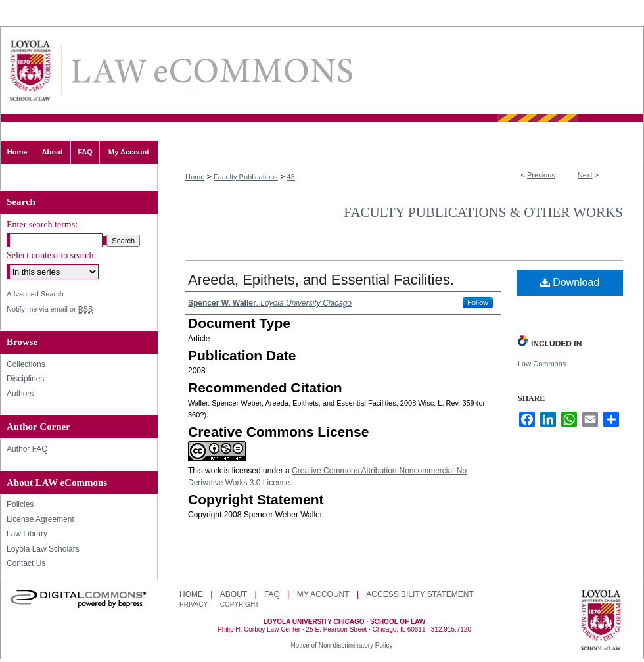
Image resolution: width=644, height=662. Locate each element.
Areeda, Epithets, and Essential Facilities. (321, 280)
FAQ (272, 594)
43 (291, 177)
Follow (478, 302)
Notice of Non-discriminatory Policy (341, 645)
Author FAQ (27, 449)
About (234, 594)
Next (585, 175)
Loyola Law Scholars (43, 549)
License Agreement (40, 519)
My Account (323, 594)
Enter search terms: (42, 225)
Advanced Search (35, 294)
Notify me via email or (50, 309)
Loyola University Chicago (601, 621)
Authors (20, 394)
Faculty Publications (246, 177)
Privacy (195, 604)
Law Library (27, 534)
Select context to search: (51, 255)
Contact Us (26, 563)
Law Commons (542, 364)
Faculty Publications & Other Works (483, 212)
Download (570, 282)
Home (195, 177)
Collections (26, 364)
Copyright (240, 604)
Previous (541, 175)
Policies (20, 504)
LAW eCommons (211, 71)
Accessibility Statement (420, 594)
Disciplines (25, 379)
